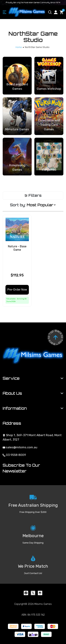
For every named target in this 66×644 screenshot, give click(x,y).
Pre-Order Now (17, 290)
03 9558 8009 (14, 455)
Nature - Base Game (17, 248)
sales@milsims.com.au (20, 447)
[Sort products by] (41, 205)
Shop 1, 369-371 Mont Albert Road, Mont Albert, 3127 (32, 437)
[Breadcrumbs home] (19, 47)
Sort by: (18, 205)
